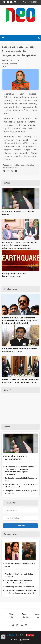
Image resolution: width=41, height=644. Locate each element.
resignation (29, 165)
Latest (7, 183)
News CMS (20, 635)
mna (14, 165)
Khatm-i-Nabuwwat (11, 167)
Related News (10, 289)
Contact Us (36, 616)
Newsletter (11, 503)
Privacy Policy (11, 616)
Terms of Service (25, 616)
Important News (9, 65)
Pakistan (5, 64)
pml (10, 165)
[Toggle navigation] (3, 38)
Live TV (7, 390)
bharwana (20, 165)
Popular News (10, 534)
